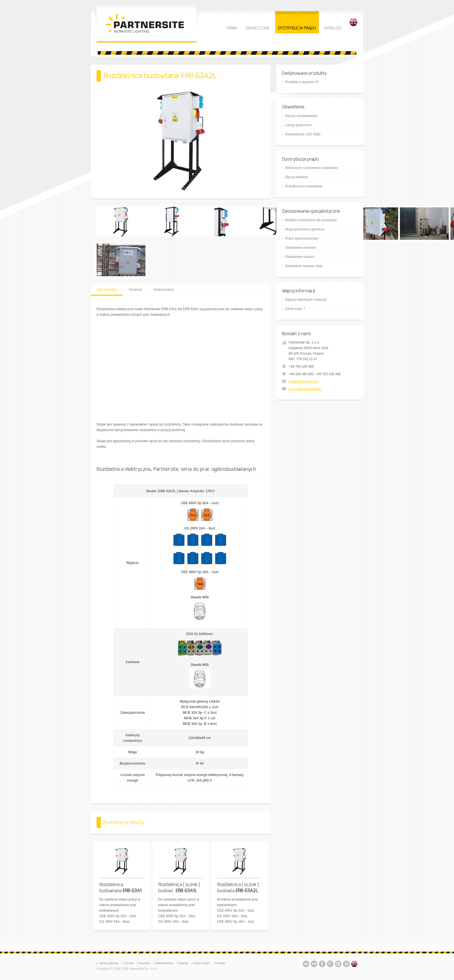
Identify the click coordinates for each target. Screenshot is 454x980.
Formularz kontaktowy (305, 389)
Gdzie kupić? (202, 963)
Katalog (183, 963)
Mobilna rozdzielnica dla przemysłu (311, 220)
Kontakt (220, 963)
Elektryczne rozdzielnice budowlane (312, 168)
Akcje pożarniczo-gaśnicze (305, 229)
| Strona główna (108, 963)
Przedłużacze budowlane (304, 186)
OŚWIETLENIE (258, 28)
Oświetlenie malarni (300, 257)
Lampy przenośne (298, 125)
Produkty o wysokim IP (302, 82)
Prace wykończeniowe (302, 238)
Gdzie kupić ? (295, 309)
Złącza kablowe (297, 177)
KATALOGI (333, 28)
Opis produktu (107, 290)
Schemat (135, 290)
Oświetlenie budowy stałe (304, 266)
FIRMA (232, 28)
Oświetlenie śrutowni (300, 248)
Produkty (144, 963)
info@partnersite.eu (303, 382)
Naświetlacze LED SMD (303, 134)
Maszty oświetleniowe (301, 116)
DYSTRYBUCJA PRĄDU (297, 28)
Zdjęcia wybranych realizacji (306, 300)
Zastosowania (164, 290)
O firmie (128, 963)
